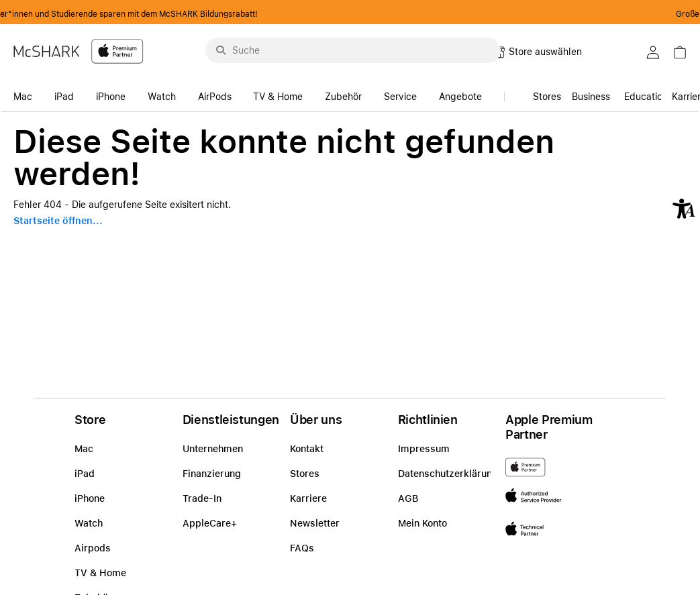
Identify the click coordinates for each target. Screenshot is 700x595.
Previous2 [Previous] (8, 14)
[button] (684, 209)
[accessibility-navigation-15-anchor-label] (646, 93)
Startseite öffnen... (58, 221)
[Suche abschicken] (221, 50)
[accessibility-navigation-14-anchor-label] (27, 93)
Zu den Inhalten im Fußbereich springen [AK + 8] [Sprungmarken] (0, 112)
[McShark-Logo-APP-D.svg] (79, 51)
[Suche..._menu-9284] (353, 50)
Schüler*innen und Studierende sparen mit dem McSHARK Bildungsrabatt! (350, 14)
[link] (591, 93)
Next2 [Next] (692, 14)
